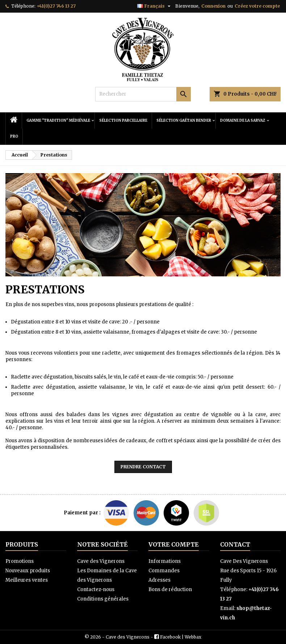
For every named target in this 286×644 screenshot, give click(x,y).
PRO (14, 136)
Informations (165, 561)
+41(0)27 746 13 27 (56, 6)
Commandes (164, 571)
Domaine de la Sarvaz (243, 120)
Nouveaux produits (28, 571)
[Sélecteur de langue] (155, 6)
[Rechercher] (143, 94)
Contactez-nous (96, 589)
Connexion (213, 6)
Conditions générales (103, 599)
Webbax (193, 637)
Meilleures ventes (27, 580)
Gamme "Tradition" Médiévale (58, 120)
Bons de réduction (170, 589)
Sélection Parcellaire (123, 120)
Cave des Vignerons (101, 561)
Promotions (20, 561)
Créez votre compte (257, 6)
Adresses (159, 580)
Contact (235, 544)
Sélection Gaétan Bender (184, 120)
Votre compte (174, 544)
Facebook (170, 637)
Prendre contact (143, 467)
